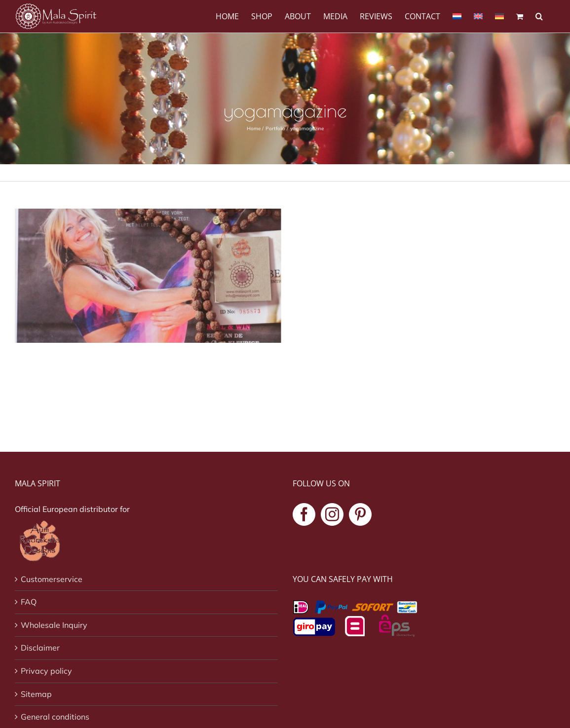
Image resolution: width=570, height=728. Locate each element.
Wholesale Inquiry (54, 625)
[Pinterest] (360, 514)
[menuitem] (457, 16)
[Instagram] (332, 514)
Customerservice (52, 579)
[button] (539, 16)
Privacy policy (46, 671)
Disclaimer (40, 648)
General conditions (55, 717)
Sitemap (36, 694)
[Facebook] (304, 514)
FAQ (29, 602)
